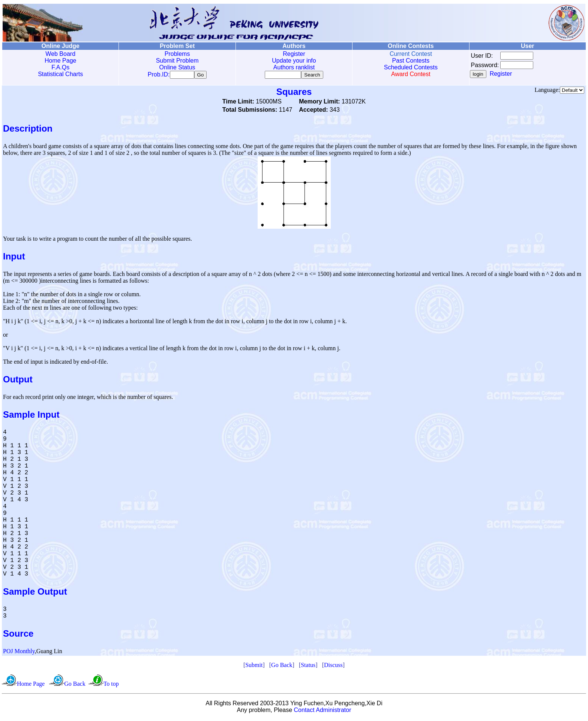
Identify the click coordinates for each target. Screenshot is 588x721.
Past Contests (411, 61)
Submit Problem (177, 61)
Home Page (61, 61)
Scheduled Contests (411, 67)
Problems (177, 54)
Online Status (177, 67)
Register (294, 54)
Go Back (282, 666)
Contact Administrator (323, 711)
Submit (254, 666)
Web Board (60, 54)
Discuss (333, 666)
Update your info (294, 61)
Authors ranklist (294, 67)
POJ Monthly (19, 653)
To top (111, 685)
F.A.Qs (60, 67)
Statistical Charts (60, 74)
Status (308, 666)
